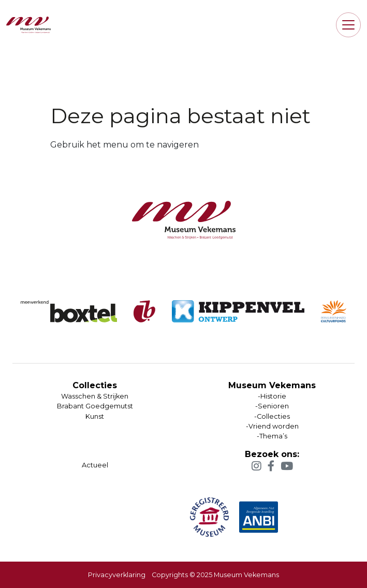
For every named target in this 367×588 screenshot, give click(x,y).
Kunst (95, 416)
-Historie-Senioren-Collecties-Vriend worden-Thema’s (272, 416)
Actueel (95, 465)
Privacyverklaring (117, 575)
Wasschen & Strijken (95, 396)
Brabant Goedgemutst (95, 406)
